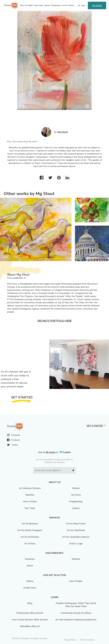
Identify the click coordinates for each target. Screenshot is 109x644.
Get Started (97, 5)
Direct (30, 566)
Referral (76, 559)
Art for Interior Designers (30, 530)
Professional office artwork (30, 613)
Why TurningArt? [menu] (27, 5)
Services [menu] (47, 5)
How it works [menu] (39, 5)
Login (83, 5)
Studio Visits (30, 588)
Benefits (30, 495)
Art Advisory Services (30, 488)
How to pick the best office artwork (30, 620)
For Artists (30, 544)
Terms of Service (87, 640)
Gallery (30, 581)
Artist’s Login (76, 544)
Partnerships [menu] (56, 5)
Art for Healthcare (76, 530)
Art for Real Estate (76, 524)
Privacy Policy (70, 640)
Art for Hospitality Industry (76, 537)
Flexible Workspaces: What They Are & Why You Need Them (76, 605)
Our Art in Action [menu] (67, 5)
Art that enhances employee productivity (76, 620)
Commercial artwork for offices (76, 613)
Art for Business (30, 524)
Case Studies (76, 581)
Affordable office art (30, 626)
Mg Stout (63, 132)
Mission (76, 488)
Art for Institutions (30, 537)
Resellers (30, 559)
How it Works (30, 502)
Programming (76, 502)
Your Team (30, 508)
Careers (76, 508)
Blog (30, 603)
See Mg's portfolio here (55, 321)
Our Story (76, 495)
